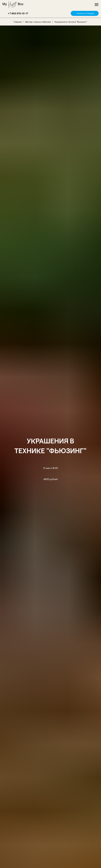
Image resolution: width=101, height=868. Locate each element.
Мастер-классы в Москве (38, 22)
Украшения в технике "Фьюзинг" (71, 22)
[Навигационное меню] (97, 5)
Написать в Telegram (85, 13)
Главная (18, 22)
